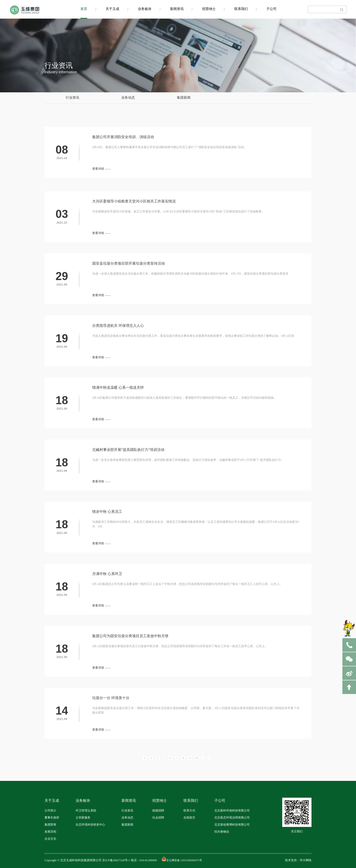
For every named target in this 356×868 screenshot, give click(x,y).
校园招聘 (158, 811)
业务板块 (145, 9)
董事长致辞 (52, 818)
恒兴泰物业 (222, 832)
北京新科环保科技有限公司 (232, 811)
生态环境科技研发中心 (90, 825)
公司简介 (50, 811)
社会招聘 (158, 818)
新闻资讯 (177, 9)
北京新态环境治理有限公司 (232, 818)
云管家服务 (83, 818)
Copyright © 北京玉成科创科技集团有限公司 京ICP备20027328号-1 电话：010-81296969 (101, 860)
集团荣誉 (50, 825)
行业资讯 (72, 98)
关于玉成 (112, 9)
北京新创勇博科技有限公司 (232, 825)
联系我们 (241, 9)
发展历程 (50, 832)
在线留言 (189, 818)
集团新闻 (184, 98)
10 (197, 758)
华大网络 (306, 860)
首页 (84, 9)
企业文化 (50, 839)
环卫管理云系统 (86, 811)
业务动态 (128, 98)
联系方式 (189, 811)
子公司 (271, 9)
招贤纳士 (209, 9)
